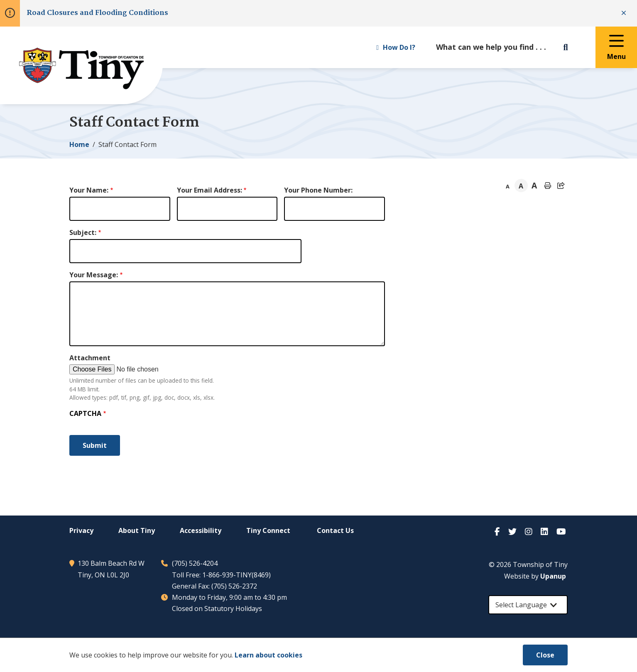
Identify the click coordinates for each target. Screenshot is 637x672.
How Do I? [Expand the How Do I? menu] (396, 47)
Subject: (83, 232)
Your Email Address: (209, 190)
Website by (535, 576)
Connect (268, 530)
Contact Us (335, 530)
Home (79, 144)
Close (545, 655)
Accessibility (201, 530)
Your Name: (89, 190)
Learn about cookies (268, 655)
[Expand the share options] (561, 186)
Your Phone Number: (318, 190)
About (137, 530)
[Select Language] (528, 605)
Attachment (90, 358)
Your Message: (94, 275)
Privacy (81, 530)
